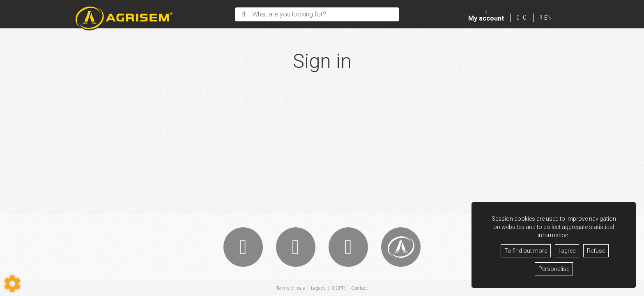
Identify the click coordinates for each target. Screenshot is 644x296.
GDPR (338, 288)
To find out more (526, 251)
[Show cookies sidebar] (12, 284)
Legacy (318, 288)
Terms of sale (290, 288)
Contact (360, 288)
